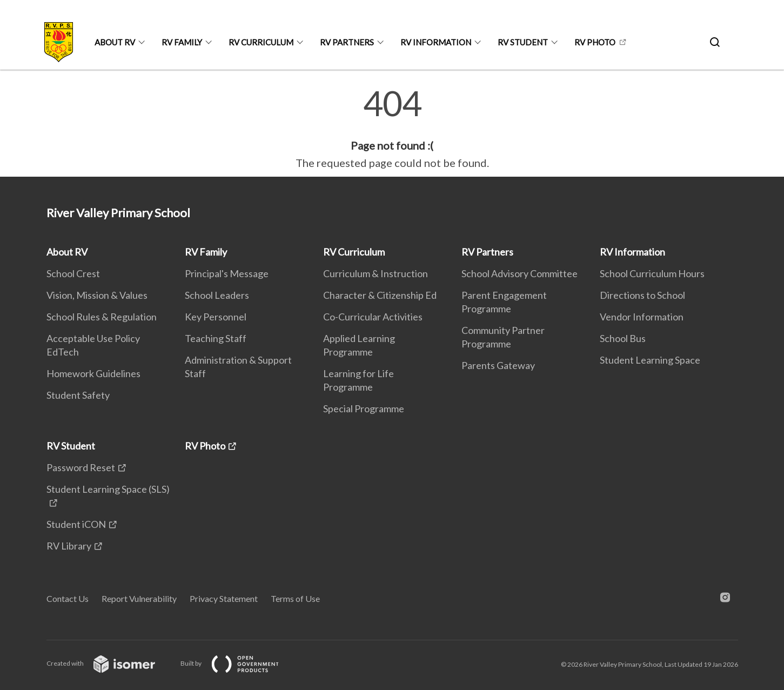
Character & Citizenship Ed (380, 295)
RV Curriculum (261, 42)
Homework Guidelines (93, 373)
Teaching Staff (216, 338)
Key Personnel (216, 317)
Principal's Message (227, 273)
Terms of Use (295, 598)
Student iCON (76, 524)
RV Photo (595, 42)
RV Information (436, 42)
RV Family (182, 42)
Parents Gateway (498, 365)
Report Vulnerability (139, 598)
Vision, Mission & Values (97, 295)
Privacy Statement (224, 598)
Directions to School (642, 295)
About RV (115, 42)
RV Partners (347, 42)
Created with (109, 663)
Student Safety (78, 395)
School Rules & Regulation (102, 317)
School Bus (623, 338)
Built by (238, 663)
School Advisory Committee (520, 273)
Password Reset (81, 467)
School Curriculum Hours (652, 273)
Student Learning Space (650, 360)
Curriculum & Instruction (376, 273)
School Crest (73, 273)
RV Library (69, 546)
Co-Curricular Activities (373, 317)
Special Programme (364, 408)
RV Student (523, 42)
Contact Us (68, 598)
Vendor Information (642, 317)
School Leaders (217, 295)
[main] (392, 129)
